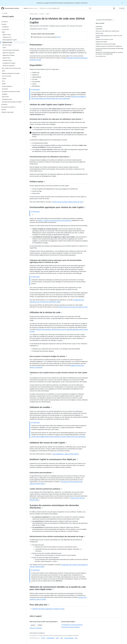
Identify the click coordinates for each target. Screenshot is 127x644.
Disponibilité (37, 65)
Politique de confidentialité (36, 628)
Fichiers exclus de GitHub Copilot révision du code (68, 202)
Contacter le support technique (71, 627)
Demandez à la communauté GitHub (72, 625)
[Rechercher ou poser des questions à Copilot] (65, 8)
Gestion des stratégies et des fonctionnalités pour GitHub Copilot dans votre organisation (58, 437)
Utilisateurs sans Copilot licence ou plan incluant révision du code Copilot (58, 373)
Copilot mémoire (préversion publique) (46, 489)
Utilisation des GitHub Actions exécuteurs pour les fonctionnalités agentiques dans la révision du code (56, 261)
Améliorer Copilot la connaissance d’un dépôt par (54, 459)
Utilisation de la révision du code (46, 312)
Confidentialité (50, 638)
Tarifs (62, 638)
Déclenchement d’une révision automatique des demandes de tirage (58, 536)
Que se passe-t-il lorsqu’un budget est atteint (48, 356)
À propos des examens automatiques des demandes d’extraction (54, 506)
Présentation (37, 45)
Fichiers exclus (37, 181)
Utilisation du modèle (41, 407)
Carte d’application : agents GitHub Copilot (65, 454)
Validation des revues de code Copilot (48, 443)
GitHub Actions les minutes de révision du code (73, 307)
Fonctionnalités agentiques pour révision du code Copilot (58, 207)
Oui (33, 625)
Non (40, 625)
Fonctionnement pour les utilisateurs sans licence (50, 157)
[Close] (122, 3)
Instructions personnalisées (42, 473)
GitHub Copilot (8, 16)
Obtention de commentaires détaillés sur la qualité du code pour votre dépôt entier (58, 588)
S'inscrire (122, 8)
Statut (57, 638)
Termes (43, 638)
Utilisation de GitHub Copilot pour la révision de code (48, 609)
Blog (76, 638)
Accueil (5, 13)
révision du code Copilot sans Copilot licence (52, 104)
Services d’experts (69, 638)
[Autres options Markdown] (114, 20)
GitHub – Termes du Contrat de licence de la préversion (55, 220)
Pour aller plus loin (39, 605)
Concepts (42, 14)
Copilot (59, 37)
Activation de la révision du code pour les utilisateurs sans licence (56, 119)
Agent (47, 14)
